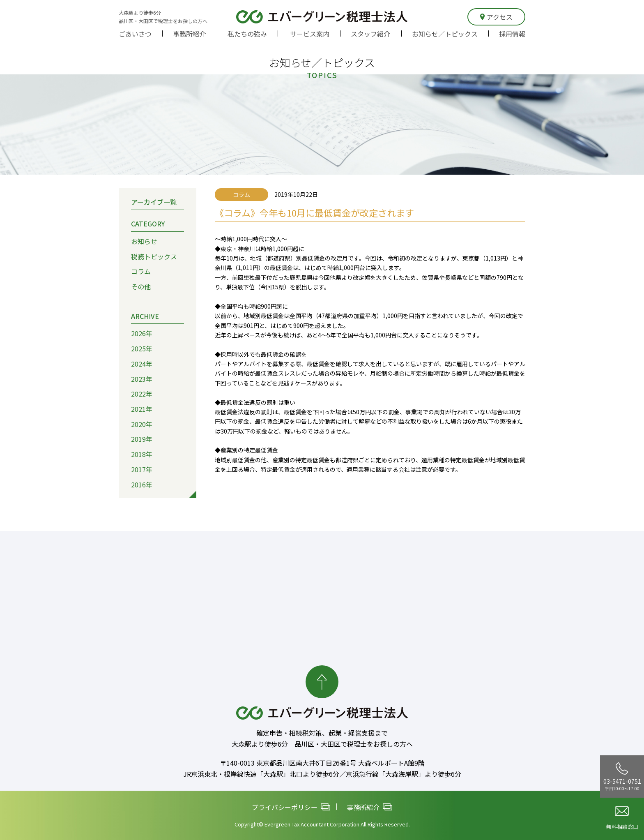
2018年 (142, 454)
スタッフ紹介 (370, 34)
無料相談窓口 (622, 818)
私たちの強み (247, 34)
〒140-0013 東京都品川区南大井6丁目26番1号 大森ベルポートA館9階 (322, 763)
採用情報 (512, 34)
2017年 (142, 469)
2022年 (142, 394)
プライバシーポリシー (291, 807)
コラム (141, 271)
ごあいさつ (135, 34)
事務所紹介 (189, 34)
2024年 (142, 364)
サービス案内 (310, 34)
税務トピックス (154, 256)
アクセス (496, 17)
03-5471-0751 (622, 777)
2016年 (142, 485)
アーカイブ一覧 (154, 202)
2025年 (142, 348)
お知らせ (144, 241)
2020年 (142, 424)
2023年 (142, 379)
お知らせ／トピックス (445, 34)
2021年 (142, 409)
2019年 (142, 439)
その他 (141, 286)
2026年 (142, 333)
